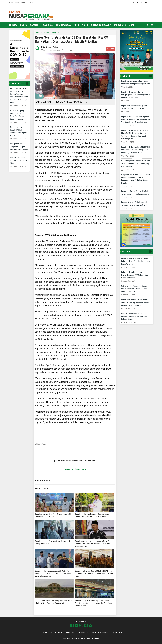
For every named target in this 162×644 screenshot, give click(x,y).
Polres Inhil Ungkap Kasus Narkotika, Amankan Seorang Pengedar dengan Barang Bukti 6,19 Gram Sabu (135, 303)
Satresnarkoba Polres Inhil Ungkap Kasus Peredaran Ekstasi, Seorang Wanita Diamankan (134, 289)
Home (13, 25)
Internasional (63, 25)
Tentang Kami (47, 633)
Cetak (110, 49)
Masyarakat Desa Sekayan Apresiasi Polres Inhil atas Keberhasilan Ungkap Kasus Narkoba (136, 261)
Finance (23, 2)
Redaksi (59, 633)
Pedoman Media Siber (86, 633)
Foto (76, 25)
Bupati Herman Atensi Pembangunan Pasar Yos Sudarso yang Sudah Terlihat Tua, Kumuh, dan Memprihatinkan (93, 544)
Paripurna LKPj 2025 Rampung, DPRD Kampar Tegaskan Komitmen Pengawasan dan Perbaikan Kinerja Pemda (93, 603)
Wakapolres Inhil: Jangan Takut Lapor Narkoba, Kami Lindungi (19, 147)
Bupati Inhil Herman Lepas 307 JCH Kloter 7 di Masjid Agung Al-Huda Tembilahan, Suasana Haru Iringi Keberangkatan (53, 573)
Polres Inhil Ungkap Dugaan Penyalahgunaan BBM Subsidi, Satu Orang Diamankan (135, 275)
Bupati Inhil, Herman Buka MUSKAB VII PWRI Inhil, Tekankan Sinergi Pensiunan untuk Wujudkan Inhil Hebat (94, 573)
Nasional (48, 25)
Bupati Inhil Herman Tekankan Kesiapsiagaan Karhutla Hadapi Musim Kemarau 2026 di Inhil (136, 95)
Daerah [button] (34, 25)
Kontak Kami (116, 633)
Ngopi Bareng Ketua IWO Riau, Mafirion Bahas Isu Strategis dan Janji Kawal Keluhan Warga (136, 316)
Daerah (46, 33)
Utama (11, 2)
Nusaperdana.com (75, 469)
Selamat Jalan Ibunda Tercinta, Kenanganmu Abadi (19, 160)
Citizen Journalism (101, 25)
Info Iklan (69, 633)
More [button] (132, 25)
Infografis (120, 25)
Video (85, 25)
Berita (24, 25)
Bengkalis (55, 33)
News (17, 2)
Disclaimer (103, 633)
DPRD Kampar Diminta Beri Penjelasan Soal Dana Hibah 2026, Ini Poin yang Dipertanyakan (136, 164)
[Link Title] (72, 626)
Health (31, 2)
